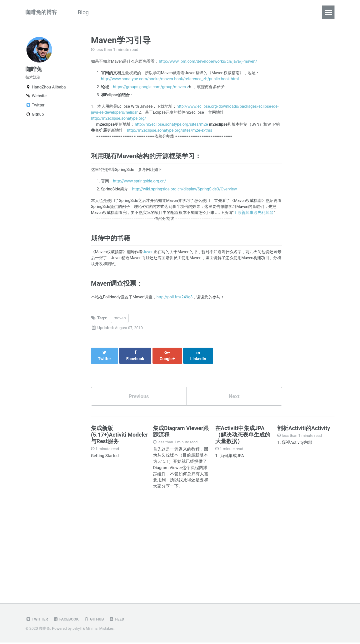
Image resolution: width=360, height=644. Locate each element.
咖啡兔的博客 (42, 12)
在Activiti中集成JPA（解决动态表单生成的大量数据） (243, 436)
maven (120, 323)
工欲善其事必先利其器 (253, 214)
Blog (86, 12)
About (286, 12)
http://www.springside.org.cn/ (140, 183)
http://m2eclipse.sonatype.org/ (119, 118)
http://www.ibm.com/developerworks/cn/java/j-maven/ (208, 61)
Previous (139, 397)
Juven (148, 256)
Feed (120, 621)
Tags (234, 12)
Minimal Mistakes (101, 630)
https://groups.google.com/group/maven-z (151, 87)
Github (259, 12)
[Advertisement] (180, 548)
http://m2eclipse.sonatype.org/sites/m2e (171, 124)
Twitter (35, 107)
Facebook (68, 621)
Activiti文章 (166, 12)
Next (234, 397)
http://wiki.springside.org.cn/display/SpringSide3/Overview (184, 191)
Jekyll (77, 630)
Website (36, 98)
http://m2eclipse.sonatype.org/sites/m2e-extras (170, 130)
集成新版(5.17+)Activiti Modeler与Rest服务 (120, 436)
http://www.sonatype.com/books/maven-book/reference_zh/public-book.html (170, 79)
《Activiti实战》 (122, 12)
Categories (204, 12)
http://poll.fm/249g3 (175, 303)
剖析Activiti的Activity (304, 429)
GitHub (97, 621)
